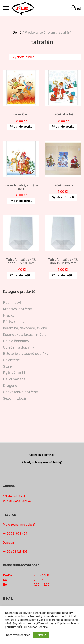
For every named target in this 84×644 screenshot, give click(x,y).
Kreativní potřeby (17, 309)
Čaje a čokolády (16, 341)
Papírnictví (12, 303)
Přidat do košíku (21, 127)
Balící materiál (15, 379)
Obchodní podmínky (42, 455)
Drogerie (10, 386)
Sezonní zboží (14, 398)
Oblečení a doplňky (19, 347)
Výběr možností (63, 198)
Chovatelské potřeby (20, 392)
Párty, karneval (15, 322)
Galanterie (11, 360)
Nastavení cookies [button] (18, 635)
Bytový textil (14, 373)
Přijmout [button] (41, 635)
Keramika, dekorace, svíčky (25, 328)
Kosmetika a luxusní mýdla (25, 335)
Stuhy (8, 366)
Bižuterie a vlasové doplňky (26, 354)
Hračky (9, 315)
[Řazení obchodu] (45, 57)
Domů (17, 33)
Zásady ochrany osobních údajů (42, 463)
